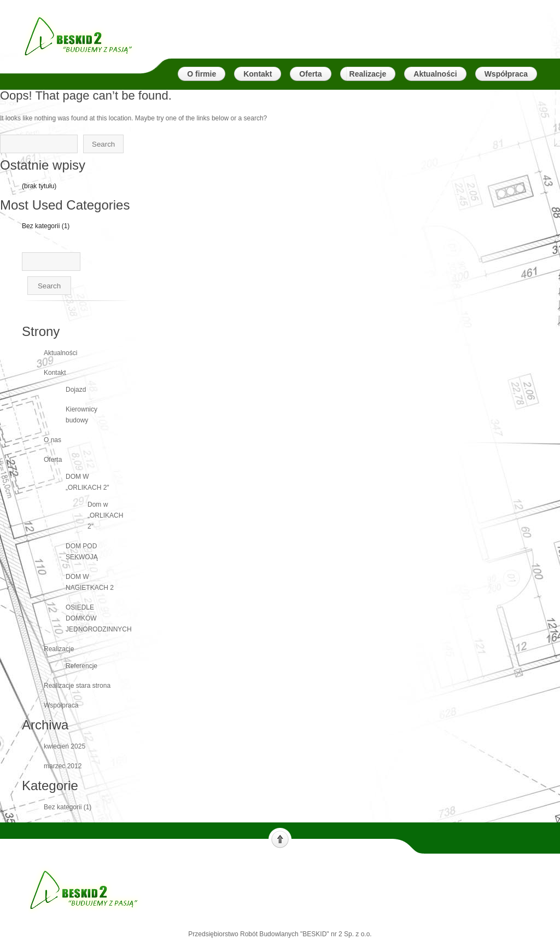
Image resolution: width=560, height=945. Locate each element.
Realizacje (59, 649)
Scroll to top (280, 838)
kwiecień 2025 (65, 746)
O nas (52, 440)
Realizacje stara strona (77, 686)
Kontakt (55, 373)
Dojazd (76, 390)
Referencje (81, 666)
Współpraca (61, 705)
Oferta (53, 460)
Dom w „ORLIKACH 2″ (105, 515)
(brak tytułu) (39, 186)
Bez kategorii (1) (46, 226)
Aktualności (60, 353)
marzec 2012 (63, 766)
